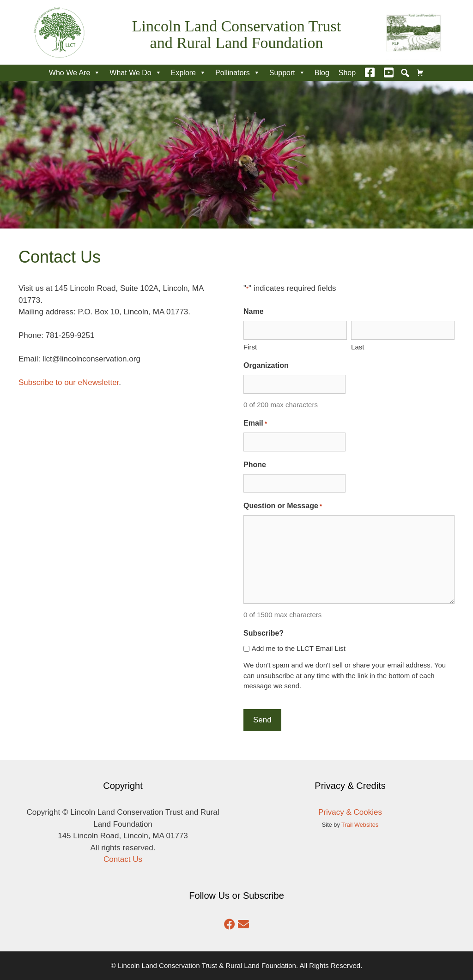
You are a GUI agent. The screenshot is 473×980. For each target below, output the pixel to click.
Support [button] (287, 73)
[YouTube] (389, 73)
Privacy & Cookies (350, 812)
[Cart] (420, 73)
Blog (322, 73)
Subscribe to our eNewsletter (69, 382)
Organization (266, 365)
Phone (255, 465)
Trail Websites (360, 825)
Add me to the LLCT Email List (299, 648)
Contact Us (123, 859)
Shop (347, 73)
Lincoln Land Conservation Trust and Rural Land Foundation (236, 34)
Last (358, 347)
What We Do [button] (135, 73)
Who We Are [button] (75, 73)
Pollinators (238, 73)
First (250, 347)
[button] (405, 73)
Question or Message (283, 506)
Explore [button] (188, 73)
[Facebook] (370, 73)
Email (255, 424)
